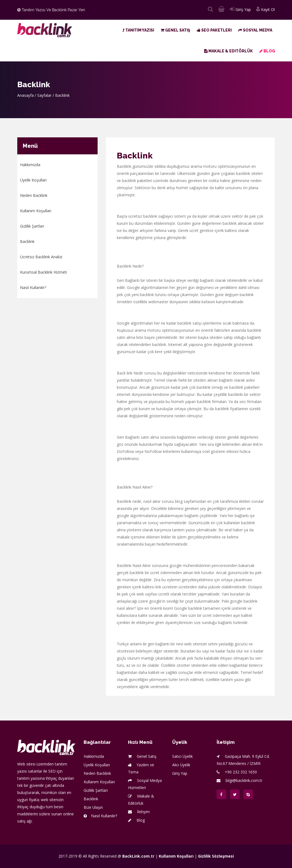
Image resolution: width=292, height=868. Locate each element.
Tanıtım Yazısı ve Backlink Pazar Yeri (51, 10)
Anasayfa (25, 95)
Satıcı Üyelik (183, 756)
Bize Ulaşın (93, 807)
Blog (267, 51)
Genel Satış (175, 30)
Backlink (27, 241)
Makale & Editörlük (229, 51)
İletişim (139, 812)
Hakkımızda (30, 165)
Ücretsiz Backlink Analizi (41, 257)
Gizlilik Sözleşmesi (216, 856)
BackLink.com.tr (138, 856)
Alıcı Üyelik (181, 765)
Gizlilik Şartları (32, 226)
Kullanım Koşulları (36, 211)
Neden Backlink (34, 195)
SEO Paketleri (214, 30)
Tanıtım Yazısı (138, 30)
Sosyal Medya (255, 30)
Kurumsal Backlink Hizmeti (43, 272)
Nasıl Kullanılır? (33, 287)
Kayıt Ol (265, 9)
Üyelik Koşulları (33, 180)
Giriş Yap (240, 9)
